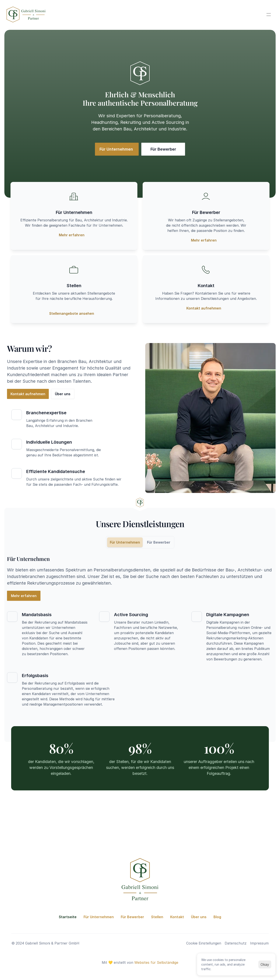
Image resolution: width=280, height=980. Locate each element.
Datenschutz (236, 943)
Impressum (259, 943)
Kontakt (177, 917)
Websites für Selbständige (156, 962)
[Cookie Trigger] (204, 943)
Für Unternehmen (99, 917)
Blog (217, 917)
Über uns (199, 917)
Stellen (157, 917)
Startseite (68, 917)
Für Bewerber (132, 917)
